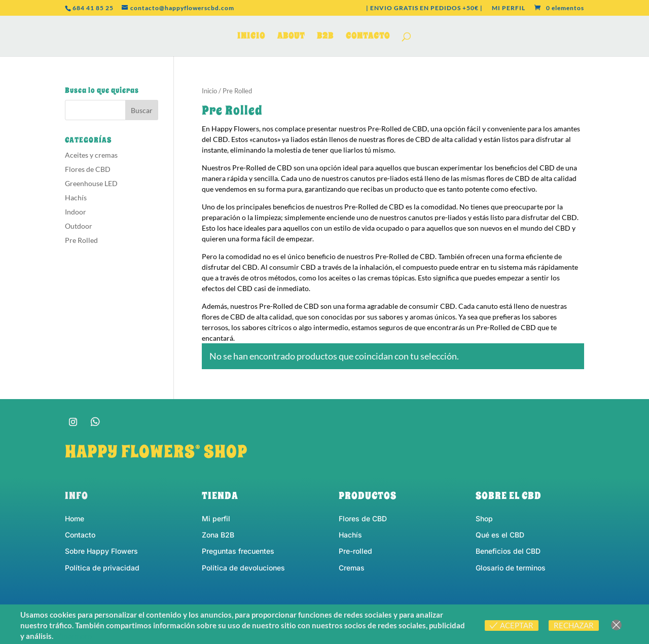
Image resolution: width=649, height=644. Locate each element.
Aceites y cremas (91, 155)
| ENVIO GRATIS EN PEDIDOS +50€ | (424, 8)
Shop (484, 518)
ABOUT (291, 37)
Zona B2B (218, 535)
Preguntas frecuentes (238, 551)
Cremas (352, 568)
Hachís (76, 198)
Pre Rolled (81, 240)
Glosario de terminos (511, 568)
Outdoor (79, 226)
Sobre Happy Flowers (101, 551)
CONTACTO (368, 37)
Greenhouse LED (91, 183)
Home (75, 518)
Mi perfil (216, 518)
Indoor (76, 212)
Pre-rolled (355, 551)
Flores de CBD (88, 169)
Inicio (209, 91)
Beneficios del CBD (508, 551)
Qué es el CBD (500, 535)
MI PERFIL (509, 8)
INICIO (251, 37)
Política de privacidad (102, 568)
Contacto (80, 535)
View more (74, 636)
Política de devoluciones (243, 568)
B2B (325, 37)
